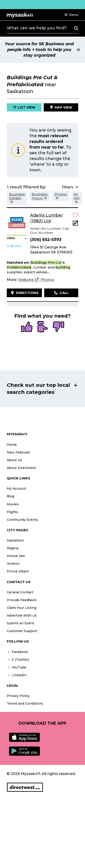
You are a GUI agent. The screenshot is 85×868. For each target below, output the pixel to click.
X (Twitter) (18, 660)
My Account (17, 488)
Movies (13, 504)
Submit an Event (21, 623)
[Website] (29, 280)
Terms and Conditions (25, 704)
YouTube (17, 667)
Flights (12, 512)
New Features (18, 452)
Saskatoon (15, 540)
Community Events (22, 520)
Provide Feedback (22, 600)
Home (12, 445)
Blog (11, 496)
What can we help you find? (37, 28)
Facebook (17, 652)
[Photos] (47, 280)
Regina (13, 548)
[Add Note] (75, 224)
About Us (14, 460)
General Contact (20, 592)
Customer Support (22, 631)
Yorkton (13, 564)
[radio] (27, 327)
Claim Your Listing (22, 608)
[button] (71, 15)
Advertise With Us (22, 615)
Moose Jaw (16, 556)
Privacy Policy (18, 696)
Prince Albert (18, 571)
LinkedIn (17, 675)
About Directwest (21, 468)
